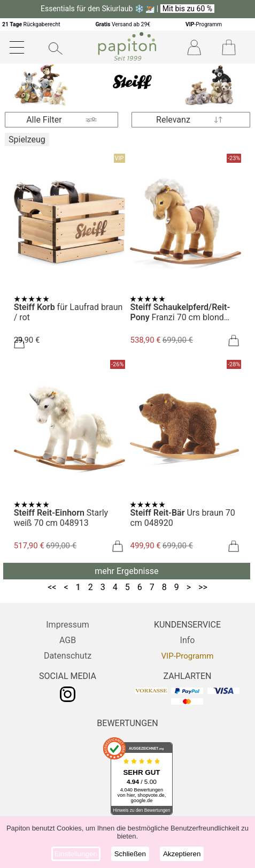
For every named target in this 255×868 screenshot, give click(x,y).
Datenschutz (68, 656)
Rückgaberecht (31, 24)
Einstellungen (76, 854)
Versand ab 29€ (123, 24)
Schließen (130, 854)
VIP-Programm (188, 656)
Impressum (68, 625)
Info (188, 640)
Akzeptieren (182, 854)
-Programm (204, 24)
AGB (68, 640)
